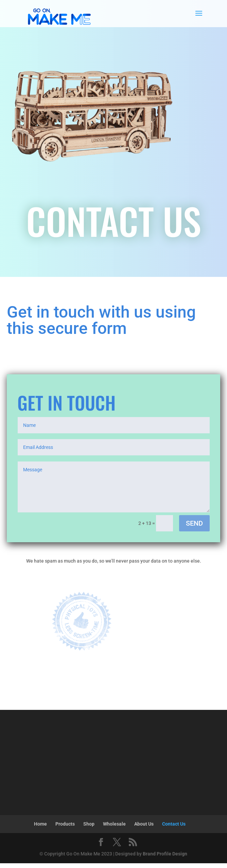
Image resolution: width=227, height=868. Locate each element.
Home (40, 824)
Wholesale (114, 824)
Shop (89, 824)
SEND (194, 523)
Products (65, 824)
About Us (144, 824)
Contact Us (174, 824)
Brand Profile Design (165, 854)
